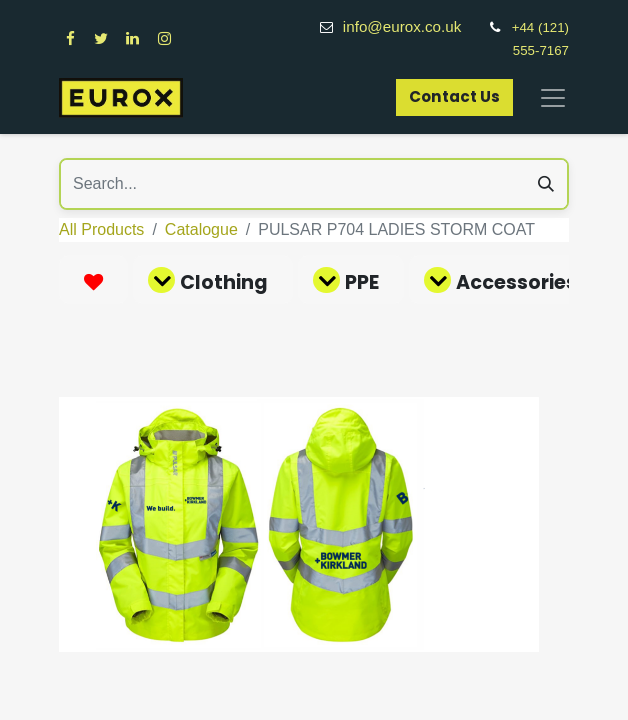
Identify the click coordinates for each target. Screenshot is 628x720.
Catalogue (201, 229)
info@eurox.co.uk (413, 26)
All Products (101, 229)
